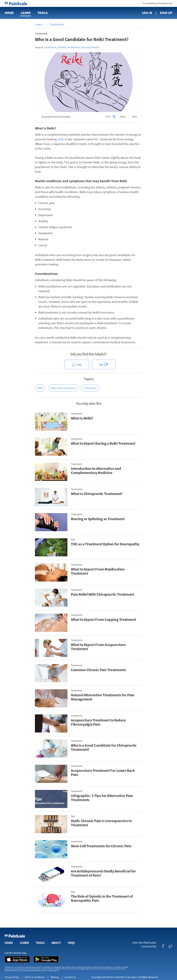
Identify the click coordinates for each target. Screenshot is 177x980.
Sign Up (166, 13)
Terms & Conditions (35, 977)
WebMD (62, 47)
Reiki (61, 139)
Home (9, 13)
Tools (43, 13)
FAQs (71, 943)
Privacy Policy (12, 977)
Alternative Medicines (63, 388)
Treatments (57, 24)
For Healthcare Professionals (158, 3)
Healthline (50, 47)
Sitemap (55, 977)
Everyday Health (90, 47)
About (56, 943)
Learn (26, 13)
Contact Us (70, 977)
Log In (147, 13)
